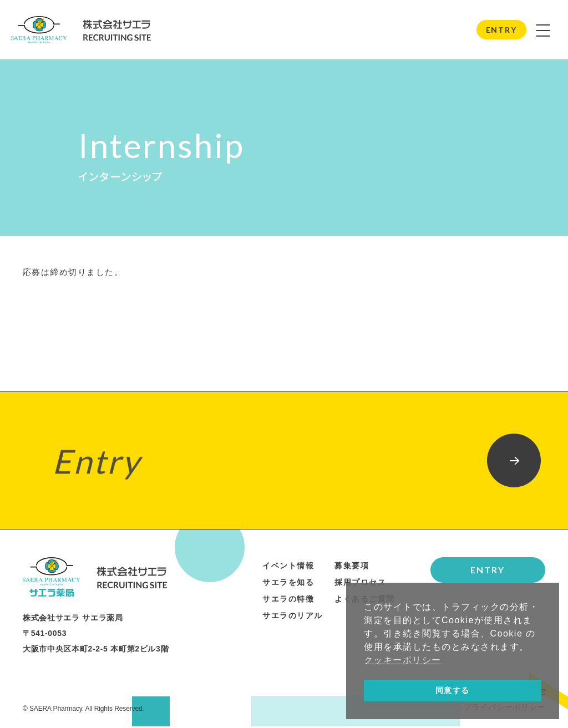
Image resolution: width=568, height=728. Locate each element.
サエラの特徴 (288, 600)
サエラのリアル (293, 617)
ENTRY (501, 30)
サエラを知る (288, 584)
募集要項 (352, 567)
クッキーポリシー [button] (403, 660)
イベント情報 (288, 567)
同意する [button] (453, 690)
